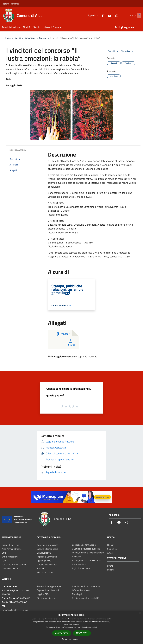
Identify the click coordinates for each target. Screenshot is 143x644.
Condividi (113, 51)
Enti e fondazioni (10, 557)
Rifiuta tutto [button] (82, 633)
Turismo (41, 568)
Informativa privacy (81, 590)
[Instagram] (112, 15)
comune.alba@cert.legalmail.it (16, 610)
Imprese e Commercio (47, 557)
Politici (5, 561)
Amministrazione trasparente (86, 586)
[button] (71, 639)
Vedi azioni (128, 51)
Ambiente (77, 557)
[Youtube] (105, 15)
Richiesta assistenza (47, 598)
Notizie (111, 545)
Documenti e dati (10, 568)
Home (8, 38)
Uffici (4, 553)
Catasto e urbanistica (47, 564)
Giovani (43, 38)
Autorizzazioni (79, 564)
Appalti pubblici (44, 561)
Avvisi (110, 553)
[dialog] (71, 627)
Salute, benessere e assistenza (87, 560)
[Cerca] (138, 16)
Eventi (110, 566)
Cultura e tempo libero (47, 549)
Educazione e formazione (84, 545)
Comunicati (30, 38)
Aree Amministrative (12, 549)
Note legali (77, 594)
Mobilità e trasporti (46, 572)
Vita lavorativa (44, 553)
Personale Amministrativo (14, 564)
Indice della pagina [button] (18, 150)
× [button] (140, 614)
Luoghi (110, 570)
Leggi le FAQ (43, 594)
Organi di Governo (10, 545)
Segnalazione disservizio (48, 590)
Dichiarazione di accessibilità (86, 598)
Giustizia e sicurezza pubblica (86, 549)
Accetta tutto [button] (62, 633)
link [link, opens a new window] (96, 627)
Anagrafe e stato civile (47, 545)
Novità (18, 38)
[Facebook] (98, 15)
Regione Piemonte (10, 4)
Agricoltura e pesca (81, 568)
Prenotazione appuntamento (50, 586)
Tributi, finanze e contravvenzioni (88, 553)
